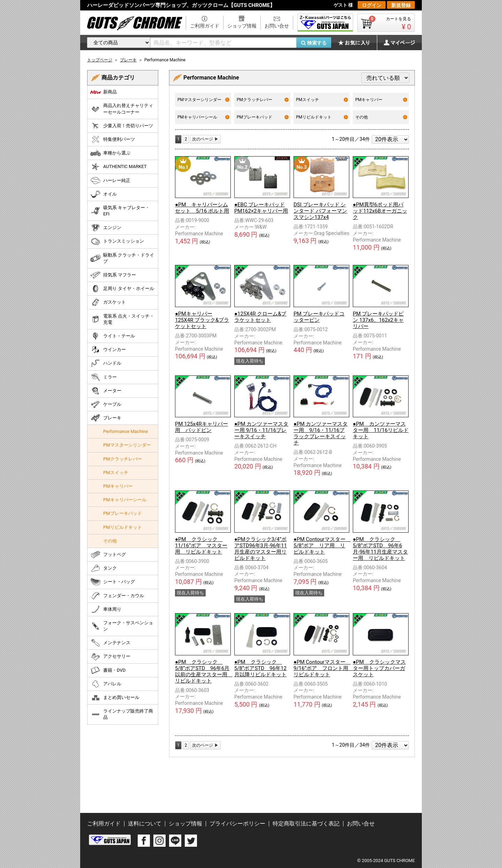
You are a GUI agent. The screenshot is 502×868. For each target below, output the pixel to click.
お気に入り (357, 43)
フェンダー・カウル (117, 596)
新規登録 (401, 5)
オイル (104, 194)
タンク (104, 568)
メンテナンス (110, 643)
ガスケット (108, 302)
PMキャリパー (381, 100)
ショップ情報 (242, 26)
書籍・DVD (108, 670)
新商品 (104, 92)
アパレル (106, 684)
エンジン (106, 228)
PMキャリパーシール (203, 117)
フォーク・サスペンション (122, 626)
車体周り (106, 609)
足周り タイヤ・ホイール (122, 289)
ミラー (104, 377)
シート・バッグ (113, 582)
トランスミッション (117, 242)
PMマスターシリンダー (203, 100)
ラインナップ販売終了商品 (122, 714)
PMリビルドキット (322, 117)
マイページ (396, 43)
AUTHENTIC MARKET (119, 167)
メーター (106, 391)
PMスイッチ (322, 100)
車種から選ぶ (110, 153)
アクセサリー (110, 657)
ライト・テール (113, 336)
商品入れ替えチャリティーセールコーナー (122, 109)
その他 (381, 117)
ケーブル (106, 404)
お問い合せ (277, 26)
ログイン (372, 5)
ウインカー (108, 350)
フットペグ (108, 555)
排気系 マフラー (113, 275)
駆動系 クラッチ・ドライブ (122, 258)
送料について (145, 824)
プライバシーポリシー (237, 824)
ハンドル (106, 363)
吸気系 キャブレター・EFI (120, 211)
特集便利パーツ (113, 139)
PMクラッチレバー (263, 100)
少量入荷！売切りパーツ (122, 126)
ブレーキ (106, 418)
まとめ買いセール (115, 698)
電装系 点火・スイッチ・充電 (122, 319)
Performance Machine (125, 431)
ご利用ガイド (205, 26)
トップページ (100, 60)
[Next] (205, 139)
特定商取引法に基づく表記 (306, 824)
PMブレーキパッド (263, 117)
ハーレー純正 (110, 181)
